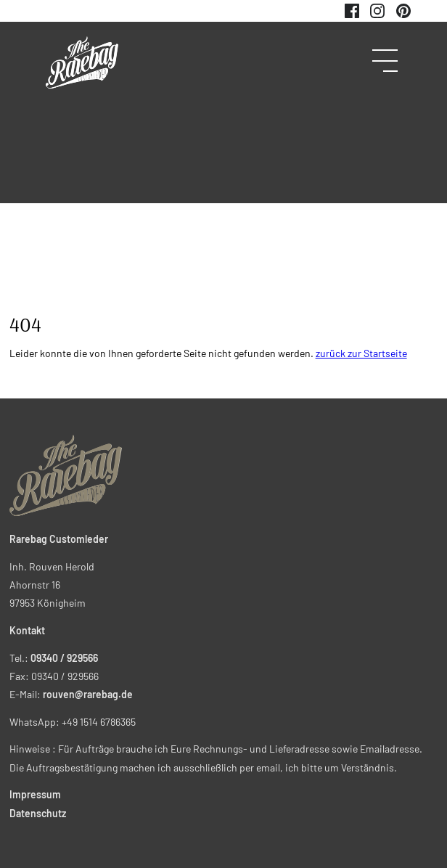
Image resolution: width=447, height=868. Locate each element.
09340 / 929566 (64, 658)
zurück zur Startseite (361, 353)
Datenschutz (38, 813)
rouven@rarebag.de (88, 694)
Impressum (35, 794)
